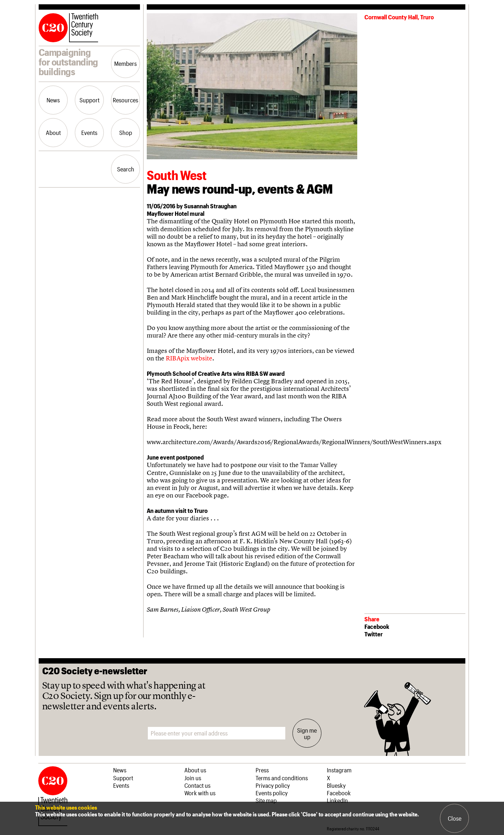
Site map (266, 800)
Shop (126, 132)
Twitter (374, 634)
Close (455, 818)
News (53, 100)
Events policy (272, 793)
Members (125, 63)
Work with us (200, 793)
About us (195, 770)
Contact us (197, 785)
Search (126, 169)
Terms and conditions (282, 778)
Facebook (377, 626)
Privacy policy (273, 785)
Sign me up (307, 733)
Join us (193, 778)
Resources (125, 100)
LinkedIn (337, 800)
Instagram (339, 770)
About (53, 132)
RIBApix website (189, 358)
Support (89, 100)
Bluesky (336, 785)
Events (89, 132)
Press (262, 770)
